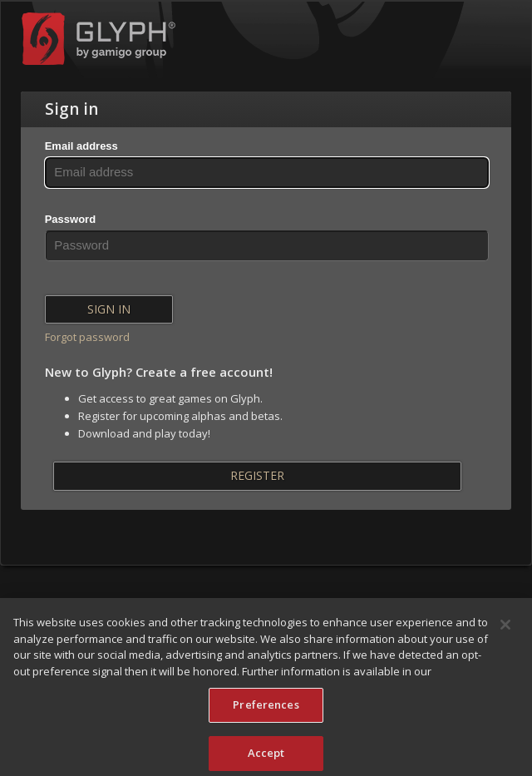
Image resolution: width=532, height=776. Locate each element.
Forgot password (87, 337)
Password (70, 219)
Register (257, 475)
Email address (81, 146)
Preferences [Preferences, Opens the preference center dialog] (266, 709)
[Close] (505, 629)
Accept (266, 757)
